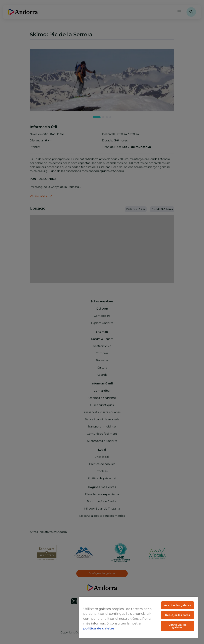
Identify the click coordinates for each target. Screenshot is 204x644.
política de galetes (99, 628)
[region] (138, 617)
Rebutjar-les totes (178, 615)
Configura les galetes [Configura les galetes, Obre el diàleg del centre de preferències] (178, 626)
